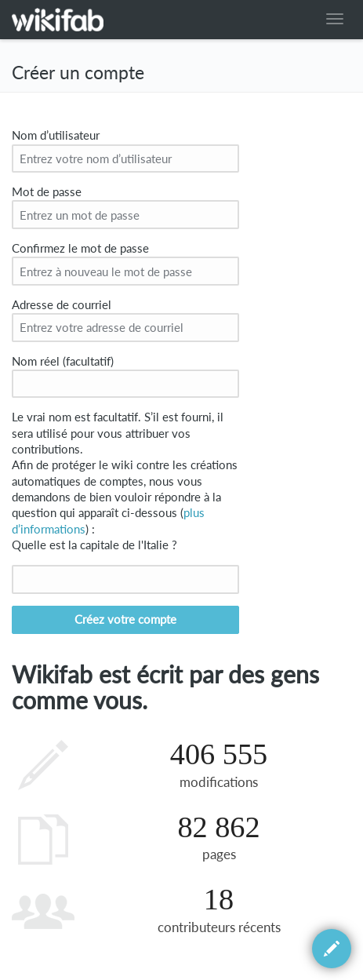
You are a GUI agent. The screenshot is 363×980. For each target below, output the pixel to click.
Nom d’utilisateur (56, 135)
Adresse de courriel (62, 305)
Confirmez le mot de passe (80, 248)
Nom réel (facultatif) (63, 361)
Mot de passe (47, 192)
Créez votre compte (125, 619)
